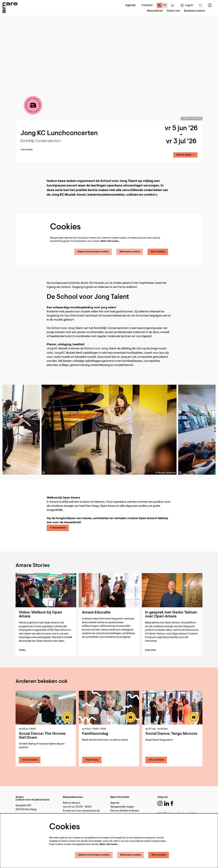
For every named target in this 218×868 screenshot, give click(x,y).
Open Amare (27, 150)
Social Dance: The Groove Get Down (42, 736)
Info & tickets (30, 760)
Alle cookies (158, 252)
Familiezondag (95, 734)
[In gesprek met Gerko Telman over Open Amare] (172, 590)
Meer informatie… (110, 241)
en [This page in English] (165, 5)
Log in (187, 5)
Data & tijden (185, 155)
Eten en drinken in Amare (125, 811)
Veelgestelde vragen (122, 807)
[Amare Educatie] (109, 590)
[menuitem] (155, 11)
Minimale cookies (130, 252)
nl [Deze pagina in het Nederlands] (160, 5)
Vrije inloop (92, 760)
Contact (147, 5)
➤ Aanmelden (58, 528)
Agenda (130, 5)
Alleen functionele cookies (93, 252)
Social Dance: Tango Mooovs (171, 734)
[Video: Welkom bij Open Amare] (46, 590)
